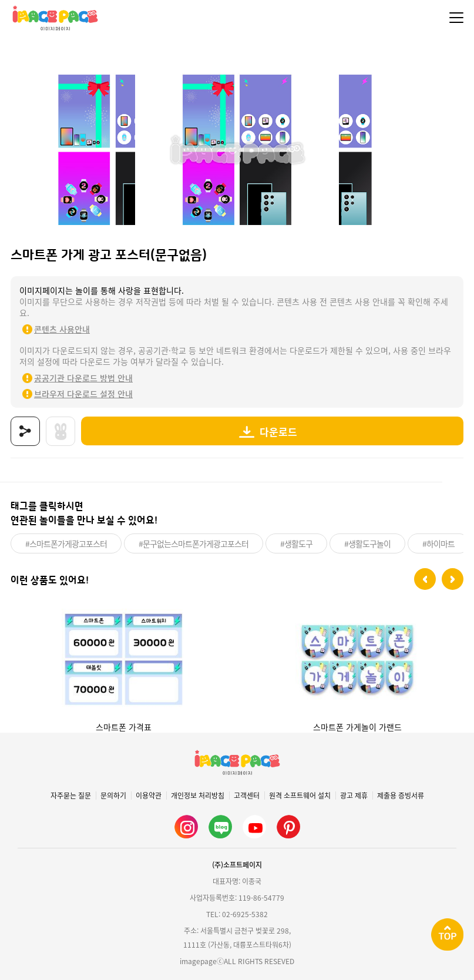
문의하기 (113, 796)
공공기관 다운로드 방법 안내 (83, 378)
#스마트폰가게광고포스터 (66, 543)
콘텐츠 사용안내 (62, 329)
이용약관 (149, 796)
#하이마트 (438, 543)
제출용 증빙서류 (401, 796)
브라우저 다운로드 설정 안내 (83, 394)
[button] (425, 579)
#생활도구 (296, 543)
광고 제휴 (354, 796)
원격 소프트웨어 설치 (300, 796)
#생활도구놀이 (367, 543)
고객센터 (247, 796)
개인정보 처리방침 (198, 796)
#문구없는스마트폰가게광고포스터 (194, 543)
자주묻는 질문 (71, 796)
